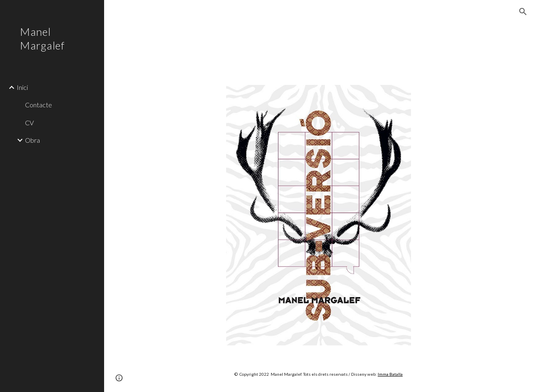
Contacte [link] (39, 105)
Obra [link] (32, 140)
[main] (319, 374)
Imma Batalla (390, 374)
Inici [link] (22, 87)
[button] (523, 12)
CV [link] (29, 123)
